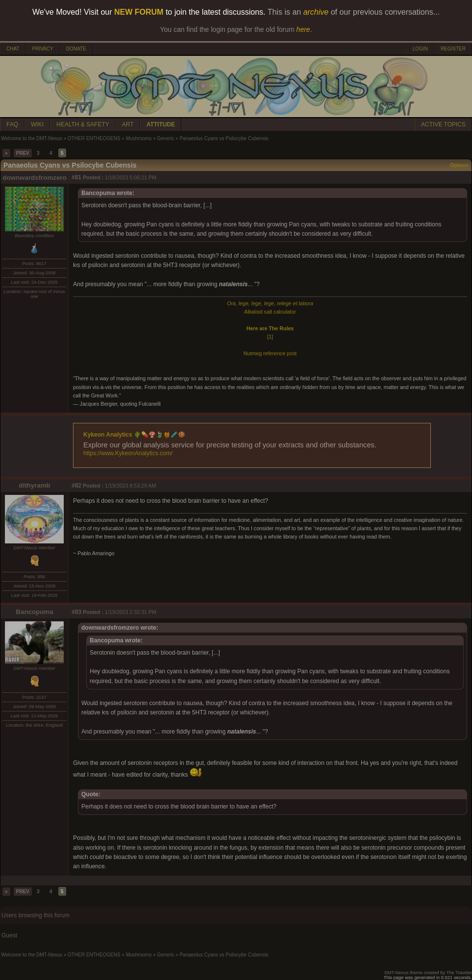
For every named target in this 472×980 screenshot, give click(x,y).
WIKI (37, 124)
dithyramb (34, 485)
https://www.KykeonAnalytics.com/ (128, 453)
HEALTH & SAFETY (83, 124)
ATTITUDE (161, 124)
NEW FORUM (139, 12)
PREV (23, 153)
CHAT (13, 49)
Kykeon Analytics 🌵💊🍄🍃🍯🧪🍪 (134, 435)
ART (128, 124)
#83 (76, 612)
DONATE (76, 49)
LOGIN (420, 49)
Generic (165, 138)
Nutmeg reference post (270, 353)
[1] (270, 337)
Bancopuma (34, 612)
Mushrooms (139, 138)
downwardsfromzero (34, 178)
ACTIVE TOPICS (443, 124)
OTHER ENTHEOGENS (94, 138)
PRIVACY (42, 49)
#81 (76, 177)
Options (459, 165)
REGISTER (453, 49)
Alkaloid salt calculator (270, 312)
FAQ (12, 124)
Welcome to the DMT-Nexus (32, 138)
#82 (76, 486)
